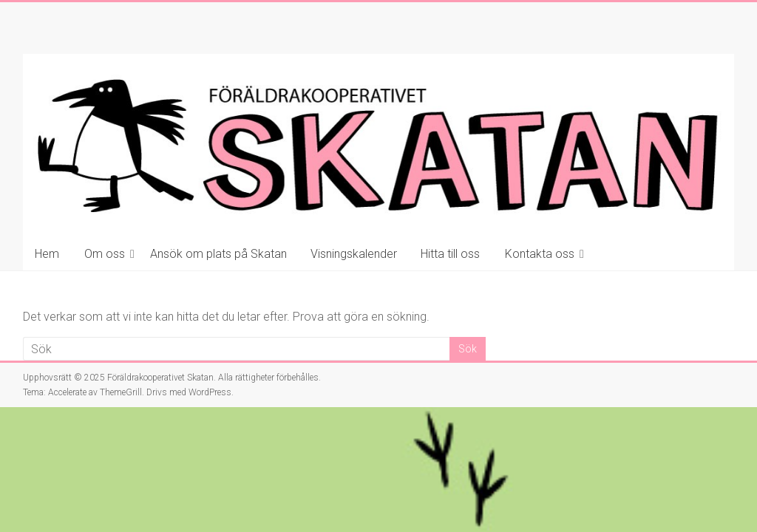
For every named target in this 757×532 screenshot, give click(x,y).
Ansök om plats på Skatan (218, 254)
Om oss (105, 254)
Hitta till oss (450, 254)
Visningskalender (354, 254)
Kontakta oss (540, 254)
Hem (47, 254)
